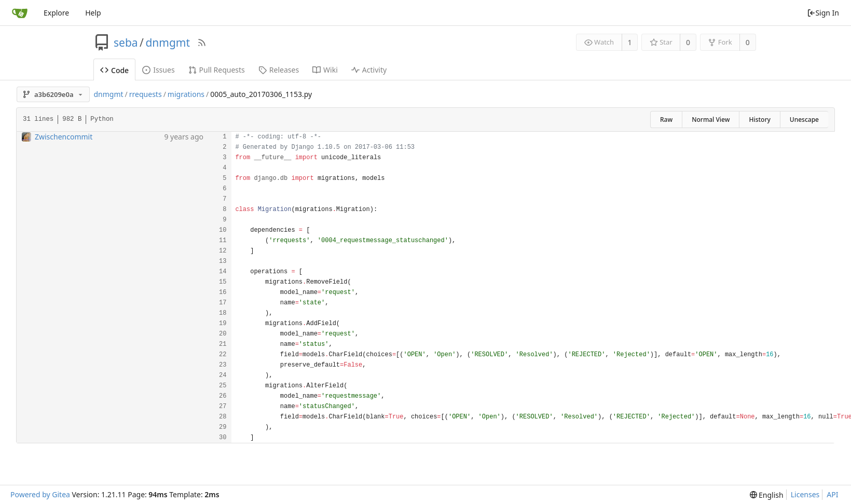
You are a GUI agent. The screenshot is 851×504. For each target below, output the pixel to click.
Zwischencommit (64, 137)
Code (114, 70)
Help (93, 13)
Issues (158, 70)
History (759, 120)
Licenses (805, 494)
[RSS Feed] (202, 43)
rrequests (146, 94)
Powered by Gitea (40, 494)
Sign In (823, 13)
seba (126, 43)
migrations (186, 94)
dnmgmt (168, 43)
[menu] (767, 495)
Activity (369, 70)
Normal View (711, 120)
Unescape (804, 120)
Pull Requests (217, 70)
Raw (666, 120)
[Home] (20, 13)
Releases (279, 70)
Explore (56, 13)
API (832, 494)
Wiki (325, 70)
